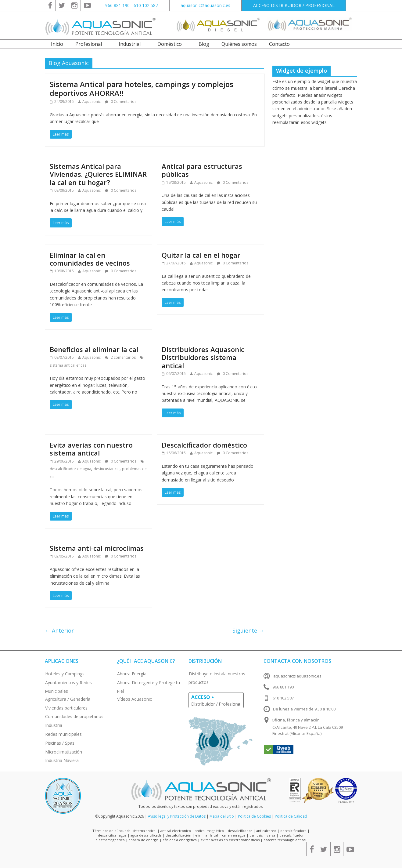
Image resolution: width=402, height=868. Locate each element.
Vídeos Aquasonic (135, 699)
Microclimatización (64, 752)
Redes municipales (63, 734)
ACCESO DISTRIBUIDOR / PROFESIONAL (294, 5)
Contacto (279, 44)
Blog (204, 44)
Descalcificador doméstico (204, 445)
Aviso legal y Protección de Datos (177, 816)
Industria (54, 725)
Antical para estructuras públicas (202, 170)
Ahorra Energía (132, 674)
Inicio (57, 44)
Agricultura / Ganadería (68, 699)
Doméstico (170, 44)
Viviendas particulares (66, 708)
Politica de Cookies (254, 816)
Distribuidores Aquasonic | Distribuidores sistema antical (206, 357)
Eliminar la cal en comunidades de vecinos (90, 259)
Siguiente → (248, 630)
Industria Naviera (62, 760)
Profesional (89, 44)
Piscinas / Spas (60, 743)
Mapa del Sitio (222, 816)
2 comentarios (120, 357)
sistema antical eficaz (68, 365)
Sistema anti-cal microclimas (97, 548)
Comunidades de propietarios (74, 716)
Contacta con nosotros (297, 661)
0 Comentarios (121, 102)
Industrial (130, 44)
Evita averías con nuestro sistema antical (91, 449)
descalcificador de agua (70, 469)
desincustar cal (107, 469)
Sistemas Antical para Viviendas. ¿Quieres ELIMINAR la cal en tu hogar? (98, 174)
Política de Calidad (291, 816)
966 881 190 (117, 5)
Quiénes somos (239, 44)
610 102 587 (146, 5)
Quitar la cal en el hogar (201, 255)
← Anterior (59, 630)
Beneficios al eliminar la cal (94, 349)
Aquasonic (92, 102)
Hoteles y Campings (65, 674)
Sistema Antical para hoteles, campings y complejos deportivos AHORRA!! (142, 89)
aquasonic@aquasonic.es (205, 5)
